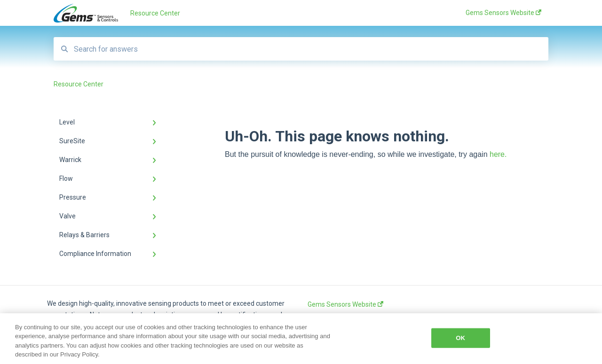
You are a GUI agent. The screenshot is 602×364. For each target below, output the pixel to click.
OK (460, 338)
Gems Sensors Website (345, 304)
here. (498, 154)
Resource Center (155, 13)
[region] (301, 339)
